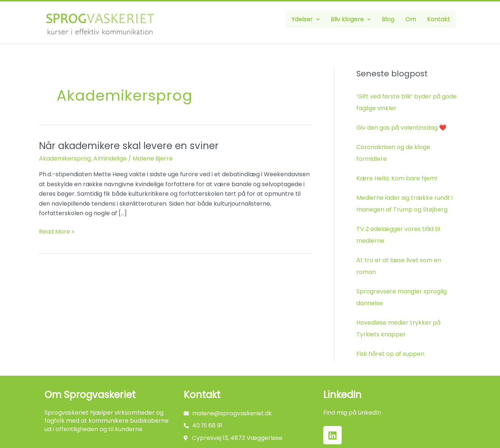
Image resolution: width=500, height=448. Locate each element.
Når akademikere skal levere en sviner (129, 146)
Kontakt (438, 19)
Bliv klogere (351, 19)
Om (411, 19)
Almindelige (110, 158)
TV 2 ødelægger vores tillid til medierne (398, 235)
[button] (305, 19)
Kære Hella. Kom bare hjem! (397, 178)
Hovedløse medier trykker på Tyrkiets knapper (398, 328)
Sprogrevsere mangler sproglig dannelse (402, 297)
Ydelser (305, 19)
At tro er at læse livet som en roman (399, 266)
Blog (388, 19)
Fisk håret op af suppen (390, 354)
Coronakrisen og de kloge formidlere (393, 153)
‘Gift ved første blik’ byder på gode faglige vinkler (407, 102)
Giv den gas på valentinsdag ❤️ (401, 128)
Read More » (57, 231)
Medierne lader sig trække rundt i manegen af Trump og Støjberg (404, 204)
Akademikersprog (65, 158)
